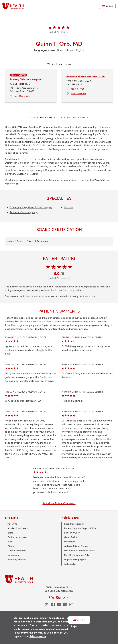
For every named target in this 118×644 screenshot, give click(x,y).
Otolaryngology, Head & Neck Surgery (31, 207)
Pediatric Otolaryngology (24, 212)
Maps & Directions (17, 551)
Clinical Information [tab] (43, 117)
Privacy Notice (38, 636)
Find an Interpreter (17, 537)
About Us (12, 524)
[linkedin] (65, 604)
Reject (75, 626)
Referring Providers (18, 559)
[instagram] (71, 604)
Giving (11, 546)
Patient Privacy (72, 533)
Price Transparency (74, 524)
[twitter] (47, 604)
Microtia (68, 207)
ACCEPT (79, 620)
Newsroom (13, 555)
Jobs (10, 542)
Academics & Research (19, 528)
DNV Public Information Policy (79, 551)
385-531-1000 (78, 89)
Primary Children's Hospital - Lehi (86, 76)
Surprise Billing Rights (75, 559)
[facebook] (53, 604)
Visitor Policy (70, 537)
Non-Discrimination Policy (77, 555)
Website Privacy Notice (76, 546)
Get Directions (22, 96)
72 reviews (63, 32)
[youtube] (59, 604)
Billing (10, 533)
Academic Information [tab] (75, 117)
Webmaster (70, 564)
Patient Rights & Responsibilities (81, 528)
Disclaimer (69, 542)
